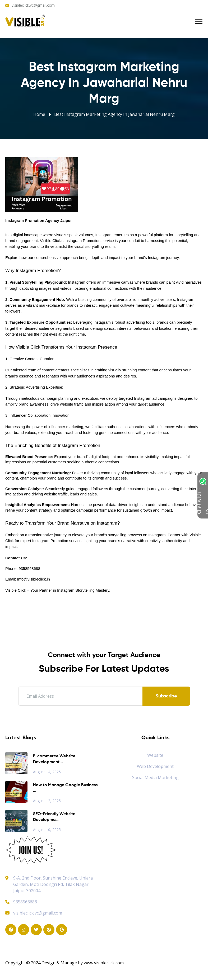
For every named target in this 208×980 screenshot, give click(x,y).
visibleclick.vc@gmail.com (33, 5)
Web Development (155, 766)
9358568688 (21, 902)
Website (155, 755)
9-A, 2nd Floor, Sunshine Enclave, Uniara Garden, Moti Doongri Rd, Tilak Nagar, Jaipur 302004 (53, 884)
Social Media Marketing (155, 777)
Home (39, 114)
